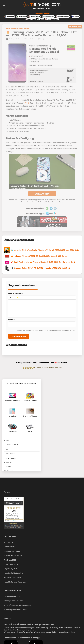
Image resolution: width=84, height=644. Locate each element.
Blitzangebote (11, 462)
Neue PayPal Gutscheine (13, 577)
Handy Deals (23, 28)
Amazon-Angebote (12, 449)
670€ (27, 107)
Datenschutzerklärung (13, 601)
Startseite (11, 28)
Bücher (8, 471)
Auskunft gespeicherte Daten (15, 614)
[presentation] (10, 302)
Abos (7, 445)
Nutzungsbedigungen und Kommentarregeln (39, 335)
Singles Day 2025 (10, 573)
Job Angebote (70, 636)
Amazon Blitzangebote (13, 560)
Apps (7, 454)
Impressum (8, 547)
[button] (10, 302)
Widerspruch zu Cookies (13, 605)
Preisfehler (17, 634)
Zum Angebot (42, 198)
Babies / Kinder (11, 458)
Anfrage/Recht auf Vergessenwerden (18, 610)
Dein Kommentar (16, 298)
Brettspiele (10, 467)
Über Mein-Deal (10, 551)
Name (11, 324)
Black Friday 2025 (11, 569)
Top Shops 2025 (10, 564)
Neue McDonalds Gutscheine (15, 586)
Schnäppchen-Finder (12, 555)
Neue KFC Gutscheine (12, 582)
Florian (10, 43)
